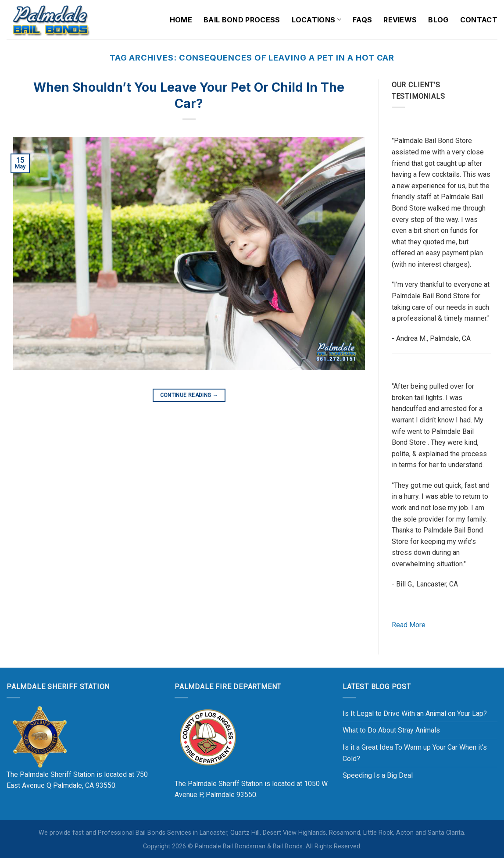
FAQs (362, 20)
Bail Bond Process (242, 20)
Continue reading (189, 395)
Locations (316, 20)
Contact (479, 20)
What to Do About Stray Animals (391, 730)
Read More (409, 625)
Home (181, 20)
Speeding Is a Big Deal (378, 775)
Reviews (400, 20)
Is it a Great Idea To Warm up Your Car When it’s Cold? (415, 753)
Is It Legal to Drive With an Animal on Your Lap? (415, 713)
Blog (438, 20)
